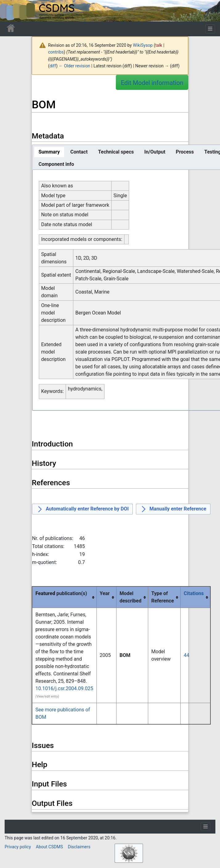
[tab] (49, 152)
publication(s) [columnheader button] (61, 593)
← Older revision (74, 66)
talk (159, 45)
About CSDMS (49, 847)
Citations (194, 593)
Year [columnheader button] (105, 593)
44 (186, 655)
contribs (56, 52)
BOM (125, 655)
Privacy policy (18, 847)
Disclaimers (79, 847)
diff (53, 66)
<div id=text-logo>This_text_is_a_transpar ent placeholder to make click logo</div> (10, 11)
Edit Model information (152, 83)
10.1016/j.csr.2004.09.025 (64, 688)
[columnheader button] (196, 597)
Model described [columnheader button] (130, 597)
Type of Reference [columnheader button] (163, 597)
